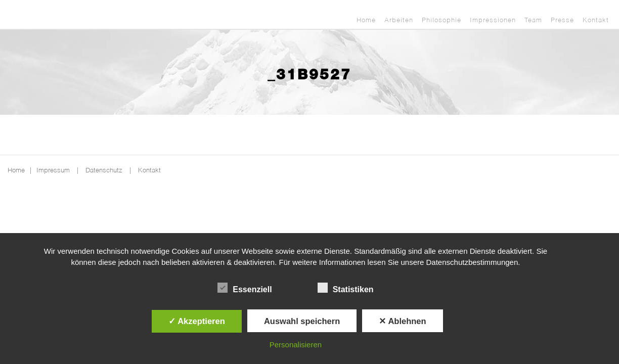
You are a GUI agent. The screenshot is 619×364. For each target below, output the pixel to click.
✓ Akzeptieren (197, 321)
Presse (562, 20)
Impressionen (493, 20)
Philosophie (441, 20)
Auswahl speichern (302, 321)
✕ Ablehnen (402, 321)
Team (533, 20)
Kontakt (596, 20)
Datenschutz (104, 171)
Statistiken (346, 288)
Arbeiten (399, 20)
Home (366, 20)
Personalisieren (296, 345)
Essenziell (245, 288)
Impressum (53, 171)
